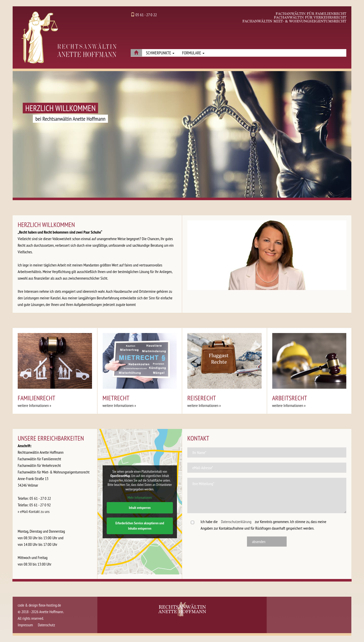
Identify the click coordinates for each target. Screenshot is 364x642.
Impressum (25, 625)
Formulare (193, 53)
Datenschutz (47, 625)
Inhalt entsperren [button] (140, 508)
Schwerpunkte (160, 53)
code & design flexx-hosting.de (39, 605)
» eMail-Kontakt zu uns (34, 511)
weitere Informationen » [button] (35, 405)
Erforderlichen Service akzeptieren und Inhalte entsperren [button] (140, 526)
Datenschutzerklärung (236, 522)
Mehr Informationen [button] (140, 498)
